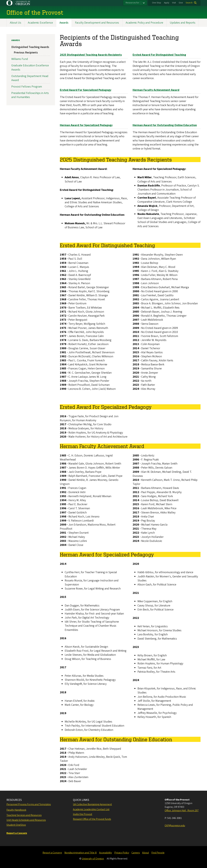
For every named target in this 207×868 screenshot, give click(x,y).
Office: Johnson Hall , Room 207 (182, 811)
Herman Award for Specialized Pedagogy (86, 125)
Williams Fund (20, 59)
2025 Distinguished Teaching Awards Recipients (91, 55)
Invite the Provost (83, 814)
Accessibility (106, 853)
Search (189, 3)
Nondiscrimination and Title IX (81, 853)
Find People (158, 853)
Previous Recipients (26, 53)
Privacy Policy (122, 853)
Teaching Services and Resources (24, 815)
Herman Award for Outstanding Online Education (165, 125)
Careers (136, 853)
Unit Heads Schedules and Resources (26, 820)
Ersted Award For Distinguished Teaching (159, 55)
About (146, 853)
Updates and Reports (183, 23)
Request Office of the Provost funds (92, 819)
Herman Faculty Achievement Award (156, 90)
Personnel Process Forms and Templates (29, 804)
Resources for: (133, 3)
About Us (16, 23)
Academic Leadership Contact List (91, 809)
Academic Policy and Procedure (144, 23)
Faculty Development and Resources (97, 23)
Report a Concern (52, 853)
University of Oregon (93, 859)
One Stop (157, 3)
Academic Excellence (40, 23)
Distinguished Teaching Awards (30, 47)
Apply (167, 3)
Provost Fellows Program (27, 87)
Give (181, 3)
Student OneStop (16, 825)
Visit (174, 3)
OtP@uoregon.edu (175, 826)
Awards (64, 23)
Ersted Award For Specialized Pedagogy (86, 90)
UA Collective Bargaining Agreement (92, 804)
